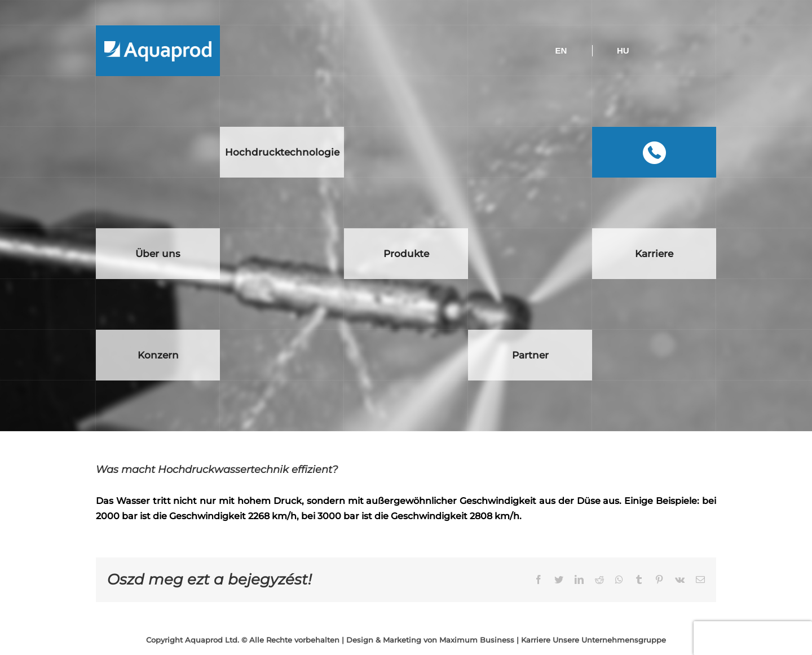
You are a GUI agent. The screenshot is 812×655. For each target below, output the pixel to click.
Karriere (536, 640)
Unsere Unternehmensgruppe (609, 640)
